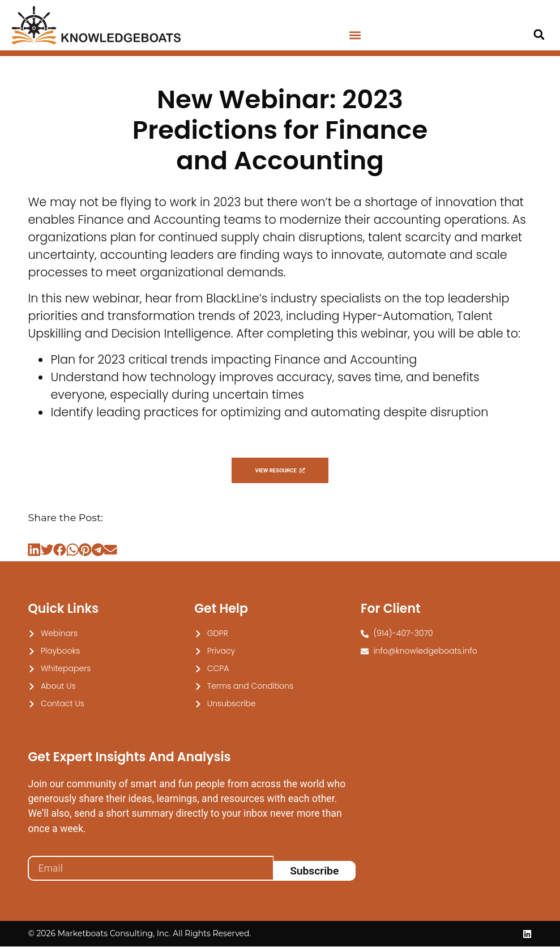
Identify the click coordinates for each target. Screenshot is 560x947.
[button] (355, 35)
